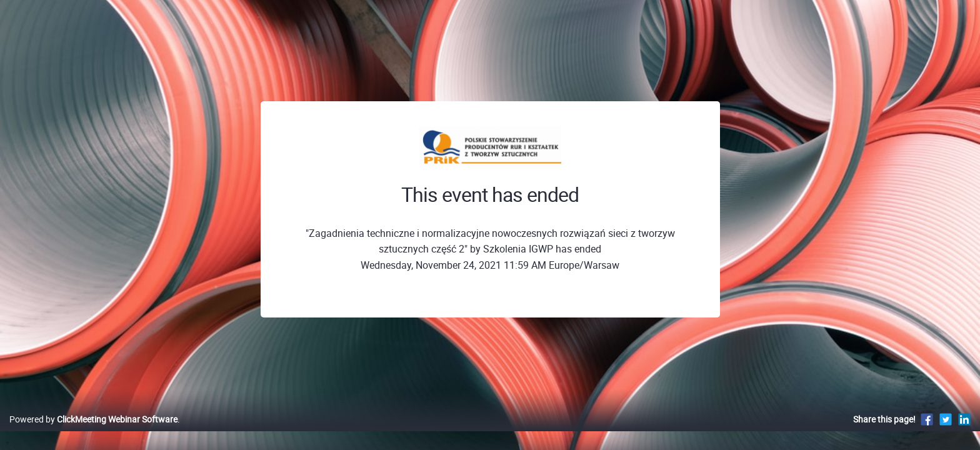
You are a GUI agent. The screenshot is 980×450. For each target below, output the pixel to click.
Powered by (93, 432)
